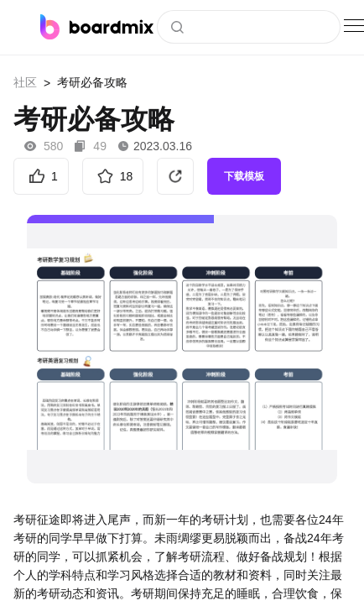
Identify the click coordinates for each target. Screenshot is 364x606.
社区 (25, 82)
